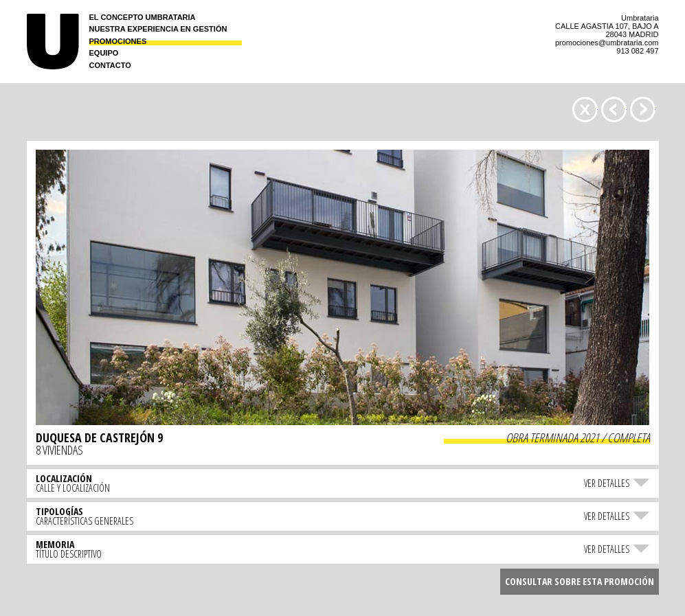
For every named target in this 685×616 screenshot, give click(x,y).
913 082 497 (637, 51)
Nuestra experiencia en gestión (158, 29)
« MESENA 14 (643, 110)
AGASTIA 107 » (614, 110)
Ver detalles (607, 482)
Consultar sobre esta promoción (580, 581)
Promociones (118, 42)
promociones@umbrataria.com (607, 43)
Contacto (110, 66)
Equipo (104, 53)
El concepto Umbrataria (143, 18)
